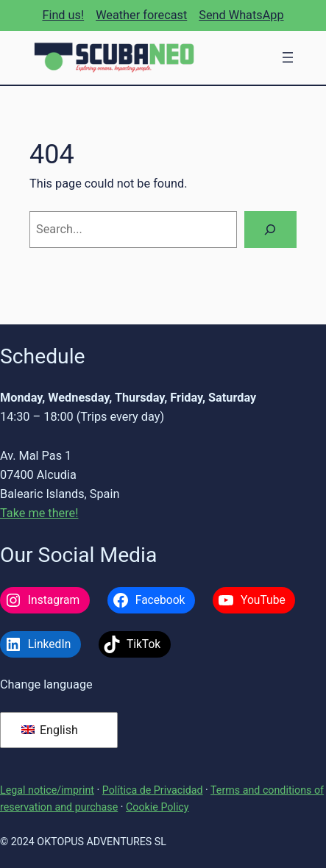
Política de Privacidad (153, 790)
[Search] (270, 230)
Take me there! (39, 513)
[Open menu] (288, 57)
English (50, 730)
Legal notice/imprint (47, 790)
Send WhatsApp (241, 15)
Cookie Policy (157, 807)
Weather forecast (141, 15)
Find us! (63, 15)
